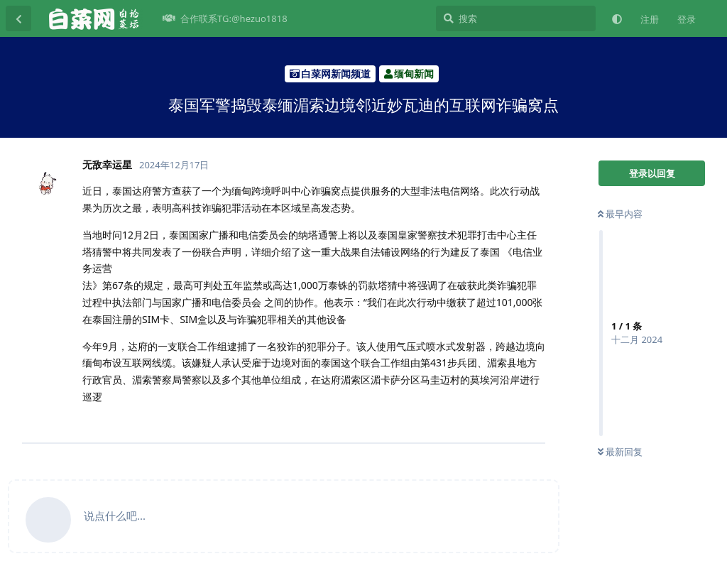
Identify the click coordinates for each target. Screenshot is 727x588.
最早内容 (620, 214)
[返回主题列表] (18, 18)
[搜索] (516, 18)
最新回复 (620, 452)
